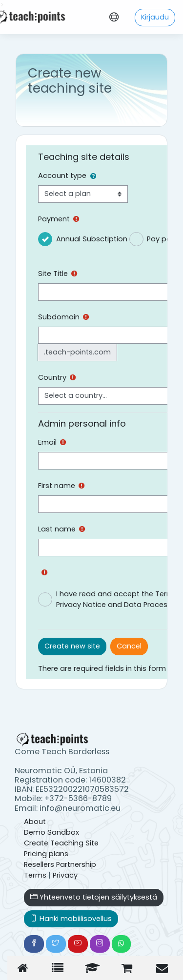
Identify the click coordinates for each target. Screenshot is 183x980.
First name (57, 486)
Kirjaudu (155, 17)
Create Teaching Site (61, 843)
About (35, 822)
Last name (57, 529)
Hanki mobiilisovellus (71, 919)
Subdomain (59, 317)
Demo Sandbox (51, 832)
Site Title (53, 274)
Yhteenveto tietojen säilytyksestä (94, 897)
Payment (54, 219)
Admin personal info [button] (82, 423)
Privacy (65, 875)
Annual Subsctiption (92, 239)
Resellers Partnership (60, 864)
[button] (95, 176)
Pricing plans (46, 854)
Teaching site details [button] (84, 157)
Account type (62, 176)
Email (47, 442)
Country (52, 377)
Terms (35, 875)
